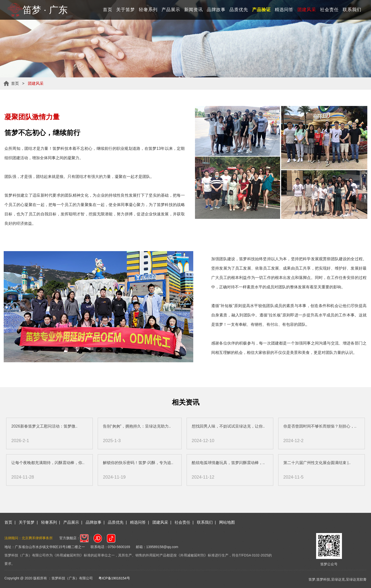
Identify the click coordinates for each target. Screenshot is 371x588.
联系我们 (352, 10)
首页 (108, 10)
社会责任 (329, 10)
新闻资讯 (194, 10)
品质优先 (239, 10)
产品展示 (171, 10)
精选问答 (284, 10)
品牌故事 (216, 10)
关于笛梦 (126, 10)
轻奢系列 (148, 10)
